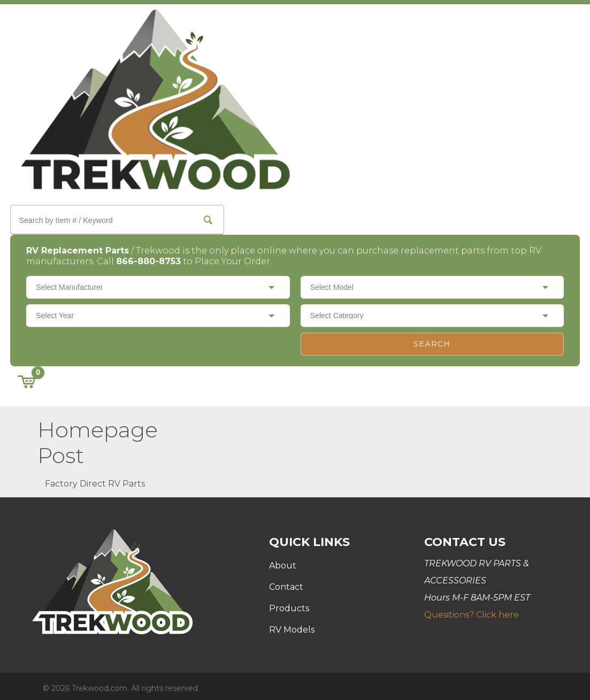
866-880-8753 (154, 257)
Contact (286, 583)
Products (289, 605)
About (283, 562)
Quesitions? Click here (472, 611)
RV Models (292, 626)
